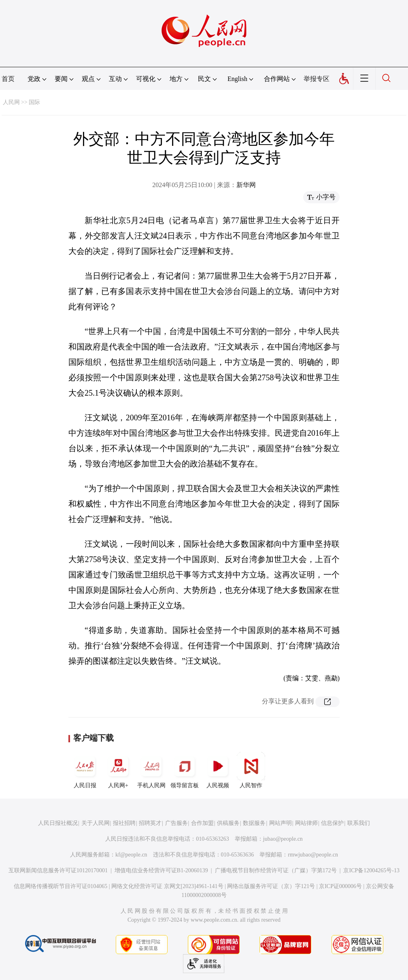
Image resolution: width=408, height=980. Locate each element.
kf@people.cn (131, 855)
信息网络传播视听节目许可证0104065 (61, 886)
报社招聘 (124, 823)
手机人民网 (151, 770)
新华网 (246, 185)
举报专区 (317, 79)
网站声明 (280, 823)
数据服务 (254, 823)
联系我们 (359, 823)
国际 (34, 102)
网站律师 (306, 823)
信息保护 (332, 823)
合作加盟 (202, 823)
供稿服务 (228, 823)
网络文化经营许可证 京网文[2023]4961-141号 (167, 886)
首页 (8, 79)
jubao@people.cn (283, 839)
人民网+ (118, 770)
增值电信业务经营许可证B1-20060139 (161, 870)
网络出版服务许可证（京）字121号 (271, 886)
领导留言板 (185, 770)
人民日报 (85, 770)
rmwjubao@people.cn (313, 855)
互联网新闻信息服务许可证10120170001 (58, 870)
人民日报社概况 (58, 823)
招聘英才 (150, 823)
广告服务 (176, 823)
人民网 (11, 102)
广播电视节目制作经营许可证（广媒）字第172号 (276, 870)
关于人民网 (96, 823)
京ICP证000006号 (340, 886)
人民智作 (251, 770)
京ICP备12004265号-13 (371, 870)
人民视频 (218, 770)
